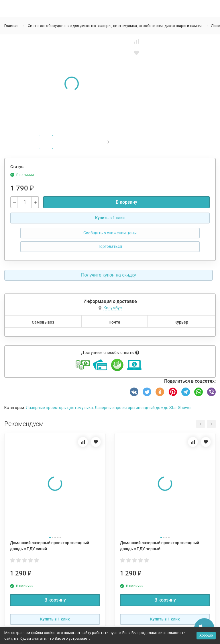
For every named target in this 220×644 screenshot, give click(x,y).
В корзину (126, 202)
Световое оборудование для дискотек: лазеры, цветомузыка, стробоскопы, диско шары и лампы (115, 26)
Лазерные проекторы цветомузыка (59, 408)
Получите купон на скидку (109, 275)
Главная (11, 26)
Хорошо (206, 635)
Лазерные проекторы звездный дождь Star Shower (143, 408)
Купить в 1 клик (110, 218)
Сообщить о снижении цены (110, 233)
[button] (108, 142)
